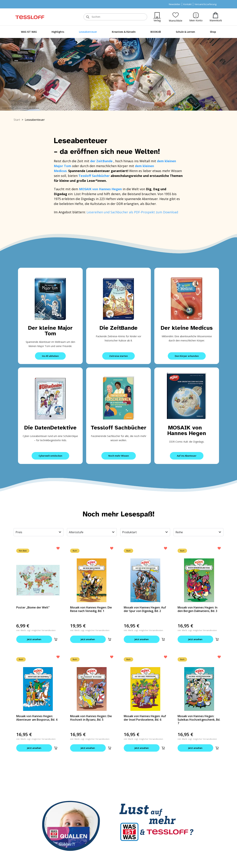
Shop (213, 32)
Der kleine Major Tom (50, 331)
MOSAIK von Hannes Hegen (187, 430)
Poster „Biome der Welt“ (33, 607)
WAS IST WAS (29, 32)
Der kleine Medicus (187, 328)
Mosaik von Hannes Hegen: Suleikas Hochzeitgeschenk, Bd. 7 (199, 720)
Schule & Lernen (185, 32)
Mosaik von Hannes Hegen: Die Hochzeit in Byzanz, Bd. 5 (91, 718)
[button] (56, 639)
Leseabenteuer (88, 32)
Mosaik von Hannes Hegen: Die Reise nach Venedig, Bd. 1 (91, 609)
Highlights (58, 32)
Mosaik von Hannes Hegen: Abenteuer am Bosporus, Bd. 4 (37, 718)
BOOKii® (156, 32)
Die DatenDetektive (50, 428)
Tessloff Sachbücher (118, 428)
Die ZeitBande (119, 328)
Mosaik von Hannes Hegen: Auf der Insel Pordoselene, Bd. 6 (145, 718)
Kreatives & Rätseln (124, 32)
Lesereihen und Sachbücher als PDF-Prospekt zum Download (132, 212)
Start (17, 120)
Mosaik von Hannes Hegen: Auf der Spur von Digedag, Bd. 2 (145, 609)
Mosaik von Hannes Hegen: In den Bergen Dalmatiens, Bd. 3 (197, 609)
